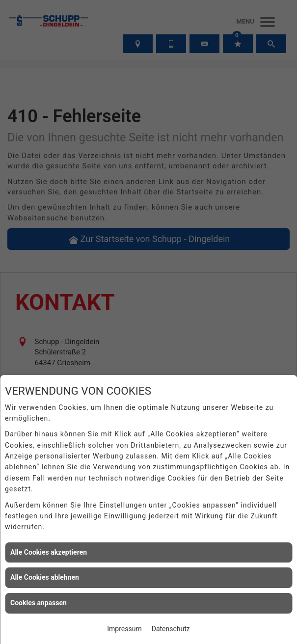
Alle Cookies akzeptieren (49, 552)
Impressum (124, 629)
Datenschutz (171, 629)
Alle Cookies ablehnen (45, 577)
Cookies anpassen (39, 603)
